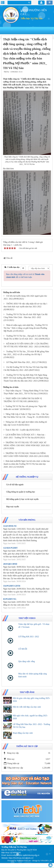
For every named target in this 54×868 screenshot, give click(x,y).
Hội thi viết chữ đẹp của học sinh (27, 707)
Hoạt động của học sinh (23, 733)
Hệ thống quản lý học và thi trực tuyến (22, 499)
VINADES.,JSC (46, 861)
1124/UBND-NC (10, 526)
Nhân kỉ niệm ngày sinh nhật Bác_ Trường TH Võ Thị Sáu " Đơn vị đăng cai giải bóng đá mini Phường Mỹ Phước (26, 328)
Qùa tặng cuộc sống (27, 661)
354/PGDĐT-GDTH (12, 586)
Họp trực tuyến (13, 507)
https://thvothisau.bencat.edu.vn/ (21, 858)
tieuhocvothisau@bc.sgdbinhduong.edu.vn (23, 855)
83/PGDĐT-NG (10, 599)
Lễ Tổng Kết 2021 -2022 (29, 637)
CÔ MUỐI (23, 649)
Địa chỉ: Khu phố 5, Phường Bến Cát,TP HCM (19, 850)
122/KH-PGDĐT (10, 548)
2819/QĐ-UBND (10, 564)
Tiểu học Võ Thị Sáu (31, 18)
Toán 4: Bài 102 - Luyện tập (17, 430)
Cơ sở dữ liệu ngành (15, 485)
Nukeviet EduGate (24, 861)
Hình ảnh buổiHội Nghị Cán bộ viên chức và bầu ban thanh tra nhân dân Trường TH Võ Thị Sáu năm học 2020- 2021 (27, 464)
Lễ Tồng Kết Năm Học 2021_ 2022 (21, 362)
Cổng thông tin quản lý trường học (21, 492)
